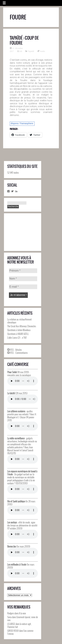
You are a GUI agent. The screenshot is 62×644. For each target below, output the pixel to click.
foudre (42, 51)
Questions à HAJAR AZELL (18, 334)
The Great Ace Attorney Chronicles (22, 326)
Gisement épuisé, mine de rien (23, 618)
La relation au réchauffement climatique (19, 321)
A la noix (22, 613)
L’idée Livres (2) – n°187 (17, 338)
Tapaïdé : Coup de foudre (24, 40)
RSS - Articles (14, 350)
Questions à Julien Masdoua (19, 330)
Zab (21, 51)
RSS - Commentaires (17, 353)
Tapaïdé (31, 51)
